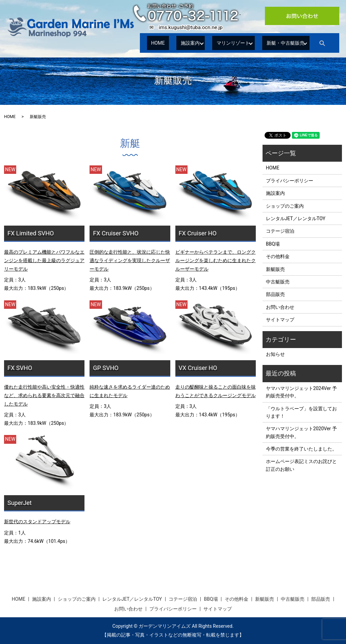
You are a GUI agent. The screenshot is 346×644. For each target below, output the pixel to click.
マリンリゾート (226, 43)
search (325, 43)
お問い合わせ (280, 307)
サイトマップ (280, 320)
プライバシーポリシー (290, 181)
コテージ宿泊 (280, 231)
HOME (155, 43)
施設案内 (181, 43)
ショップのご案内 (285, 206)
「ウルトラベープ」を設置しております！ (301, 412)
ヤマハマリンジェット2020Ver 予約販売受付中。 (301, 432)
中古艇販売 (278, 282)
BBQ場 (273, 244)
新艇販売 (275, 269)
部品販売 (275, 294)
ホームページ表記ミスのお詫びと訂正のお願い (301, 465)
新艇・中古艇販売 (282, 43)
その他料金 (278, 256)
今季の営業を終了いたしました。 (301, 449)
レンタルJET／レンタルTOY (296, 218)
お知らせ (275, 354)
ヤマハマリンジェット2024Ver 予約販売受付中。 (301, 392)
